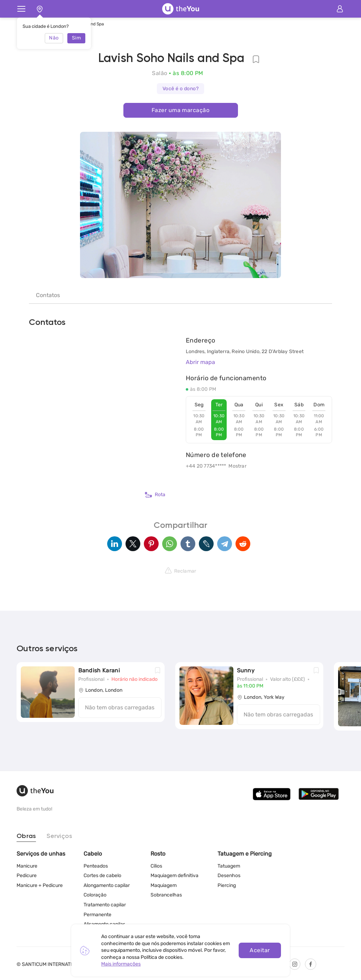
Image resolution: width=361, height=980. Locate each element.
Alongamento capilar (107, 885)
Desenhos (229, 876)
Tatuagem (229, 866)
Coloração (95, 895)
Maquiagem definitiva (175, 876)
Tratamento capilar (105, 905)
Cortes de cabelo (102, 876)
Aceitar (260, 950)
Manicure (27, 866)
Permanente (97, 915)
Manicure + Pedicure (40, 885)
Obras (26, 836)
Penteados (96, 866)
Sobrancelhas (166, 895)
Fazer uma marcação (180, 110)
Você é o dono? (180, 89)
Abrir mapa (200, 362)
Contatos (48, 295)
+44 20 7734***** (206, 466)
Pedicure (27, 876)
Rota (155, 495)
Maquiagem (164, 885)
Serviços (59, 836)
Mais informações (121, 964)
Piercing (227, 885)
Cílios (156, 866)
